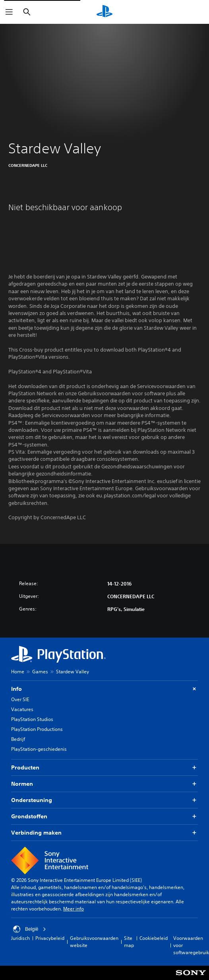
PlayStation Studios (32, 719)
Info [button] (104, 689)
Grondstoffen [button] (104, 817)
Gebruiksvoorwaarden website (94, 942)
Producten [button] (104, 768)
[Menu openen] (9, 12)
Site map (129, 942)
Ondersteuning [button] (104, 800)
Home (18, 672)
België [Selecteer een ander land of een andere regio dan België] (30, 929)
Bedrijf (18, 739)
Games (40, 672)
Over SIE (20, 699)
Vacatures (22, 709)
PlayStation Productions (37, 729)
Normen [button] (104, 784)
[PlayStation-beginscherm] (104, 12)
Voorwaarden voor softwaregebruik (191, 945)
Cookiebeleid (154, 938)
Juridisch (20, 938)
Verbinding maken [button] (104, 833)
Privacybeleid (50, 938)
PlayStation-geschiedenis (39, 749)
